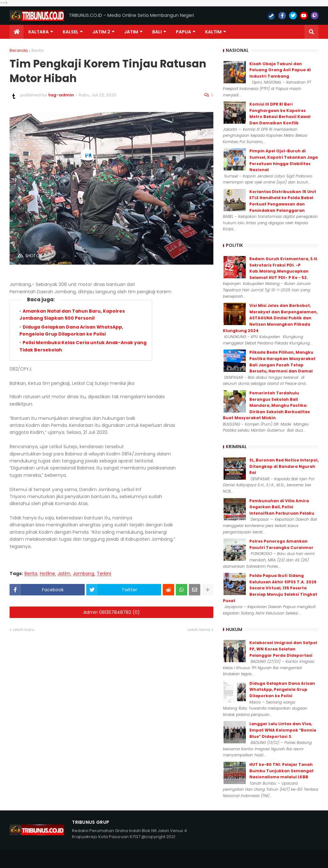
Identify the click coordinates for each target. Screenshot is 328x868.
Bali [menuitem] (157, 32)
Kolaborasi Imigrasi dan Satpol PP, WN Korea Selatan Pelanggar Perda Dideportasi (283, 649)
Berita (38, 50)
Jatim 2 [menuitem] (101, 32)
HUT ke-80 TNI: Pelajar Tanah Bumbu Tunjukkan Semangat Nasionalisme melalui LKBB (282, 771)
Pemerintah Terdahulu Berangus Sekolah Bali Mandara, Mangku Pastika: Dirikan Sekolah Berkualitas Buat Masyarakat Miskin (266, 405)
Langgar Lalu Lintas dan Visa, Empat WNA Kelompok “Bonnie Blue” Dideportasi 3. (283, 730)
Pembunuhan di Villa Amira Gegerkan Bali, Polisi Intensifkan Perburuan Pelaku (282, 507)
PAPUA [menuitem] (183, 32)
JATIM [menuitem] (131, 32)
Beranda (19, 50)
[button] (311, 32)
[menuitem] (17, 32)
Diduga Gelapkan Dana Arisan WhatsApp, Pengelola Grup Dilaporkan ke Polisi (282, 690)
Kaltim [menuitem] (213, 32)
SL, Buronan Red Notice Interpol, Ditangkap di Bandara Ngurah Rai (284, 466)
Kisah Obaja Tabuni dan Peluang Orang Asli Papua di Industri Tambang (280, 70)
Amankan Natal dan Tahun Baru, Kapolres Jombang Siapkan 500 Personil (72, 411)
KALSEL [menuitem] (71, 32)
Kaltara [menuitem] (39, 32)
